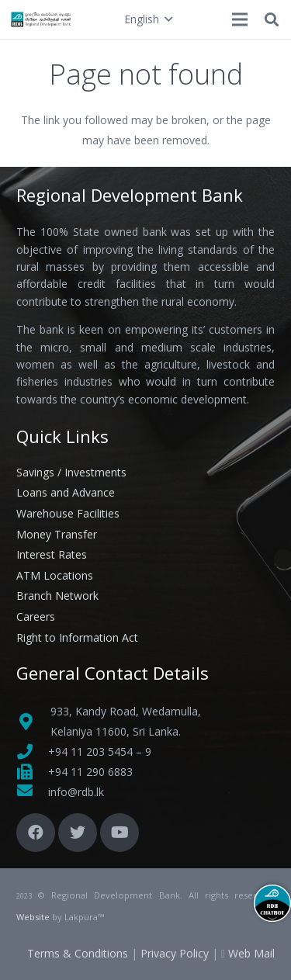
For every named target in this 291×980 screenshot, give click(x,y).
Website (33, 917)
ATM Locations (55, 575)
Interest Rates (52, 554)
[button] (148, 19)
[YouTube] (120, 833)
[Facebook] (36, 833)
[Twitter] (78, 833)
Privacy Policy (175, 953)
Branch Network (57, 596)
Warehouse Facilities (68, 513)
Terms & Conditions (78, 953)
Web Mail (251, 953)
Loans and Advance (66, 492)
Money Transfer (57, 534)
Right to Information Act (77, 637)
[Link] (42, 19)
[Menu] (240, 19)
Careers (36, 616)
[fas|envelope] (32, 792)
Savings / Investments (71, 472)
